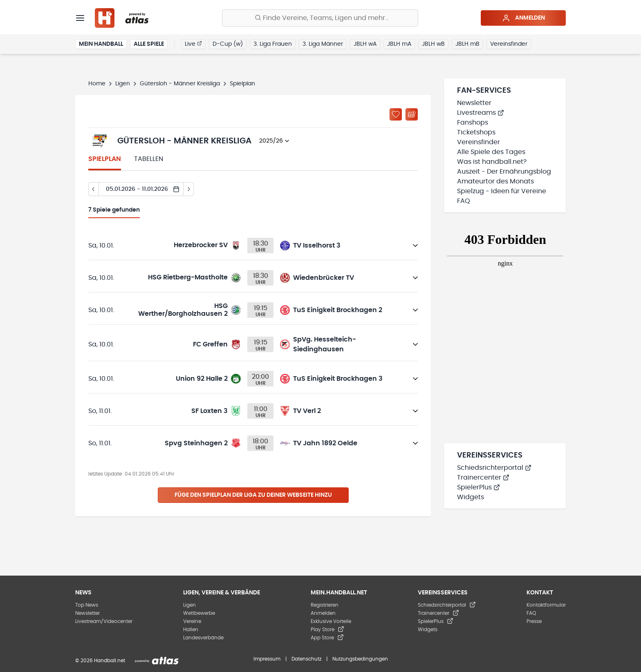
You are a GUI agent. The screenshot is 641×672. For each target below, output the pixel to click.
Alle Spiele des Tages (491, 152)
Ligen (123, 84)
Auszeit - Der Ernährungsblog (504, 172)
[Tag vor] (189, 189)
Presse (534, 621)
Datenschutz (306, 659)
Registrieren (325, 605)
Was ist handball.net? (492, 162)
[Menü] (80, 18)
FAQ (464, 201)
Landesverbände (203, 638)
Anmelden (523, 18)
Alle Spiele (149, 44)
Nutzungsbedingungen (360, 659)
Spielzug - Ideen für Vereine (502, 191)
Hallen (191, 630)
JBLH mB (467, 44)
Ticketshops (476, 132)
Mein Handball (101, 44)
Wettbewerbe (199, 613)
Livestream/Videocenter (104, 621)
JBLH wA (365, 44)
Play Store (327, 630)
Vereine (192, 621)
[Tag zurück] (93, 189)
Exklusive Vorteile (331, 621)
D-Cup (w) (228, 44)
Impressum (267, 659)
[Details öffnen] (415, 246)
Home (97, 84)
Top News (87, 605)
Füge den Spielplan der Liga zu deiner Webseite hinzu (253, 495)
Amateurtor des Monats (495, 181)
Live (193, 44)
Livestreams (481, 113)
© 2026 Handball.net (100, 661)
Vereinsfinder (509, 44)
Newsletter (474, 103)
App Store (327, 638)
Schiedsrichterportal (494, 468)
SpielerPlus (479, 487)
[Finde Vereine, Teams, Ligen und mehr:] (320, 18)
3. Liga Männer (323, 44)
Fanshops (473, 123)
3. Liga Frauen (273, 44)
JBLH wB (433, 44)
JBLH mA (399, 44)
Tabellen (149, 159)
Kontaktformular (546, 605)
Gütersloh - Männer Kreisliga (180, 84)
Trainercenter (483, 478)
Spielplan (105, 159)
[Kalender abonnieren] (412, 114)
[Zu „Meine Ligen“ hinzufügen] (396, 114)
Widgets (471, 497)
